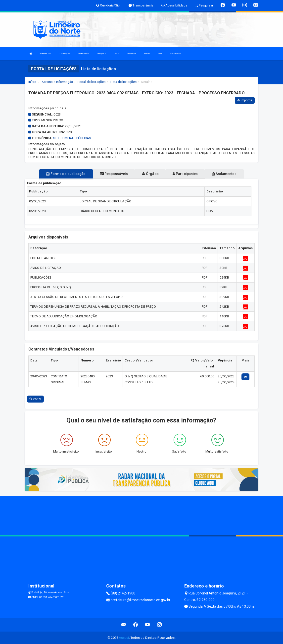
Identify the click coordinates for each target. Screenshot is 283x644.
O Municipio (65, 54)
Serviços (101, 54)
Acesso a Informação (57, 82)
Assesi (124, 638)
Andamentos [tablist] (224, 174)
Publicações (175, 54)
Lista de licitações (123, 82)
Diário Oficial (131, 54)
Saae (160, 54)
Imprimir (245, 100)
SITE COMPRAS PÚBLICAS (72, 138)
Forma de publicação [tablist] (66, 174)
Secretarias (84, 54)
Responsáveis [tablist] (114, 174)
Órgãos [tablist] (150, 174)
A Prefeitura (45, 54)
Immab (147, 54)
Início (32, 82)
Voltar (35, 399)
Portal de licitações (92, 82)
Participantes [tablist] (185, 174)
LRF (116, 54)
